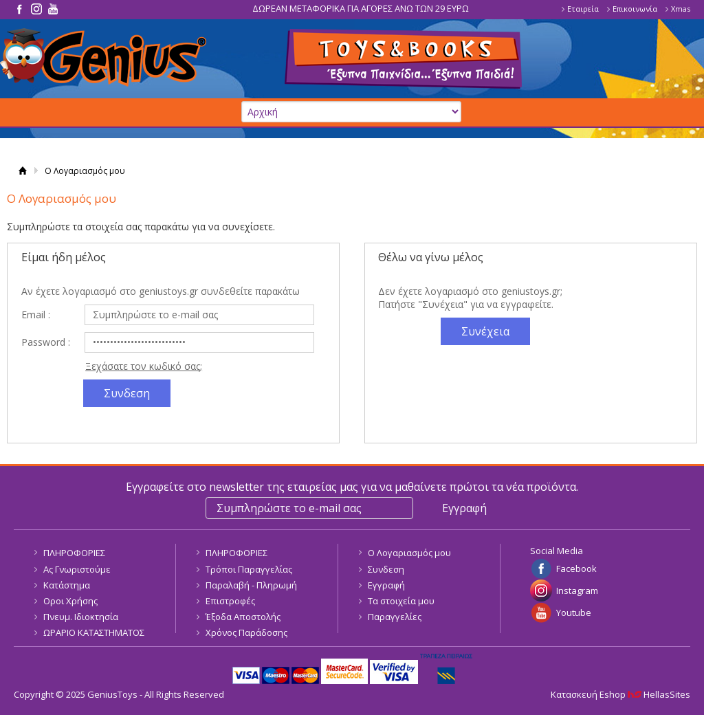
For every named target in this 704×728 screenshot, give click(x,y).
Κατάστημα (67, 585)
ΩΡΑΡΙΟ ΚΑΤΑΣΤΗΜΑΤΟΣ (94, 632)
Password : (46, 342)
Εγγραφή (386, 585)
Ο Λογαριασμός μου (409, 553)
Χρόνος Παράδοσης (246, 632)
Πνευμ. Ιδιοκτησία (81, 617)
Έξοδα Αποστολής (243, 617)
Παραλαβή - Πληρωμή (251, 585)
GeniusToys (103, 57)
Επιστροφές (230, 601)
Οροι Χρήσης (70, 601)
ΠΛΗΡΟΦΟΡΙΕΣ (74, 553)
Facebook (576, 569)
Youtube (574, 613)
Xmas (681, 9)
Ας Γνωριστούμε (77, 569)
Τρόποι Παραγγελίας (249, 569)
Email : (36, 315)
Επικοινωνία (635, 9)
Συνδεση (386, 569)
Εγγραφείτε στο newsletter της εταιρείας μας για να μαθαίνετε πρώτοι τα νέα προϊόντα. (352, 487)
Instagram (577, 591)
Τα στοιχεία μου (401, 601)
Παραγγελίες (395, 617)
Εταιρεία (583, 9)
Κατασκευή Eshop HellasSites (620, 694)
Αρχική (22, 171)
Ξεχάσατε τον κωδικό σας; (144, 366)
